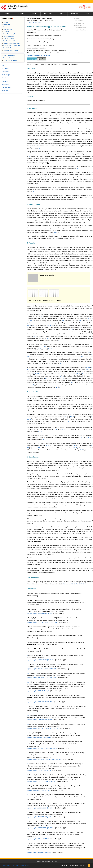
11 (89, 319)
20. (28, 764)
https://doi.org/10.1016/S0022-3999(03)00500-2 (41, 808)
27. (28, 832)
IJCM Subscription (8, 39)
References (32, 589)
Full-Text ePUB (79, 25)
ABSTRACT (32, 69)
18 (48, 325)
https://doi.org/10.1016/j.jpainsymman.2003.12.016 (41, 669)
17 (33, 325)
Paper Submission (8, 36)
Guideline (5, 32)
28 (60, 364)
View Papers (6, 25)
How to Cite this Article (81, 30)
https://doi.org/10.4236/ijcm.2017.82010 (75, 584)
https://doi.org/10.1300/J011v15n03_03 (38, 691)
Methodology (6, 75)
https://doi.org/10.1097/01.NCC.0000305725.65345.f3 (42, 728)
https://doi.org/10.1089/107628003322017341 (40, 702)
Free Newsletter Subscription (11, 41)
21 (81, 327)
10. (28, 664)
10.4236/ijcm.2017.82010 (34, 23)
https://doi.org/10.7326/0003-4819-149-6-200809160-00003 (44, 759)
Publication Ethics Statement (11, 46)
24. (28, 804)
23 (90, 332)
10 (64, 319)
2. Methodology (33, 204)
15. (28, 715)
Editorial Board (7, 29)
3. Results (31, 243)
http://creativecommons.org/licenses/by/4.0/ (39, 56)
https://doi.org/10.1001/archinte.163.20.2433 (40, 614)
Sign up (63, 865)
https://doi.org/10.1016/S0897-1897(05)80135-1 (41, 660)
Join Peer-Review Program (21, 866)
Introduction (5, 72)
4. (27, 618)
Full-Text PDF (78, 21)
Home (7, 14)
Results (4, 78)
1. (27, 594)
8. (27, 649)
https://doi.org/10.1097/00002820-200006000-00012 (42, 748)
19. (28, 753)
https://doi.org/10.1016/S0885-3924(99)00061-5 (41, 828)
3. (27, 609)
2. (27, 600)
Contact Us (54, 861)
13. (28, 695)
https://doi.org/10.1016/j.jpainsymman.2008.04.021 (41, 781)
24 (51, 349)
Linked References (80, 28)
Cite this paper (33, 577)
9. (27, 656)
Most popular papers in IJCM (11, 43)
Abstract (77, 18)
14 (80, 321)
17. (28, 733)
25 (92, 352)
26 (92, 355)
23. (28, 795)
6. (27, 636)
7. (27, 642)
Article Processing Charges (10, 34)
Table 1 (46, 247)
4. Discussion (33, 392)
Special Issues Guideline (10, 60)
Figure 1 (56, 232)
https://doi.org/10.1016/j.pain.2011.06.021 (39, 770)
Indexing (5, 22)
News (61, 14)
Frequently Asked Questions (11, 50)
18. (28, 742)
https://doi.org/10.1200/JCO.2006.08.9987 (39, 852)
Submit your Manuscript (77, 865)
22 (73, 330)
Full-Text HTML (79, 23)
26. (28, 821)
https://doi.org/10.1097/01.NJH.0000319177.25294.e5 (42, 622)
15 (28, 325)
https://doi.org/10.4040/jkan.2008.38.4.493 (39, 737)
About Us (74, 14)
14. (28, 706)
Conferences (47, 14)
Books (34, 14)
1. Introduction (33, 108)
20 (54, 325)
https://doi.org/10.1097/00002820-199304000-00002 (42, 678)
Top (3, 66)
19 (51, 325)
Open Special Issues (9, 56)
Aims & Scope (7, 27)
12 (31, 321)
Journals (20, 14)
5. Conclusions (33, 457)
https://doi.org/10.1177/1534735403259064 (39, 720)
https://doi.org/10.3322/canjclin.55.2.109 (38, 790)
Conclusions (5, 84)
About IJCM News (8, 48)
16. (28, 724)
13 (63, 321)
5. (27, 627)
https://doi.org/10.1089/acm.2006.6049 (38, 839)
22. (28, 786)
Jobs (87, 14)
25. (28, 812)
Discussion (5, 81)
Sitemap (49, 861)
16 (31, 325)
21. (28, 775)
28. (28, 843)
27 (28, 357)
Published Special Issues (10, 58)
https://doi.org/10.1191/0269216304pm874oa (40, 817)
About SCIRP (43, 861)
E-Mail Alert (6, 866)
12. (28, 682)
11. (28, 673)
